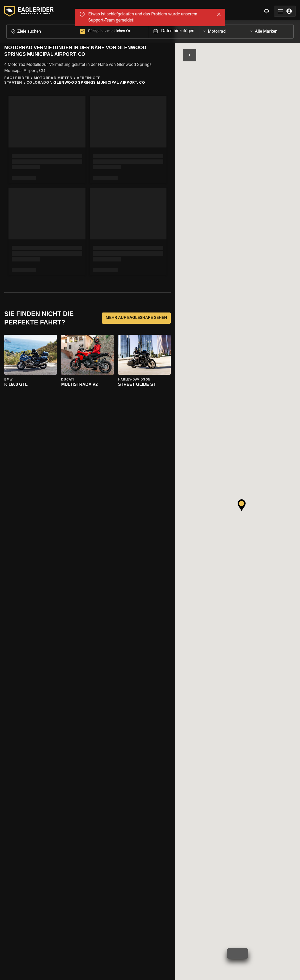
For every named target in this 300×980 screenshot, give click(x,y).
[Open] (246, 28)
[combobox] (42, 29)
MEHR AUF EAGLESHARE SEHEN (136, 316)
